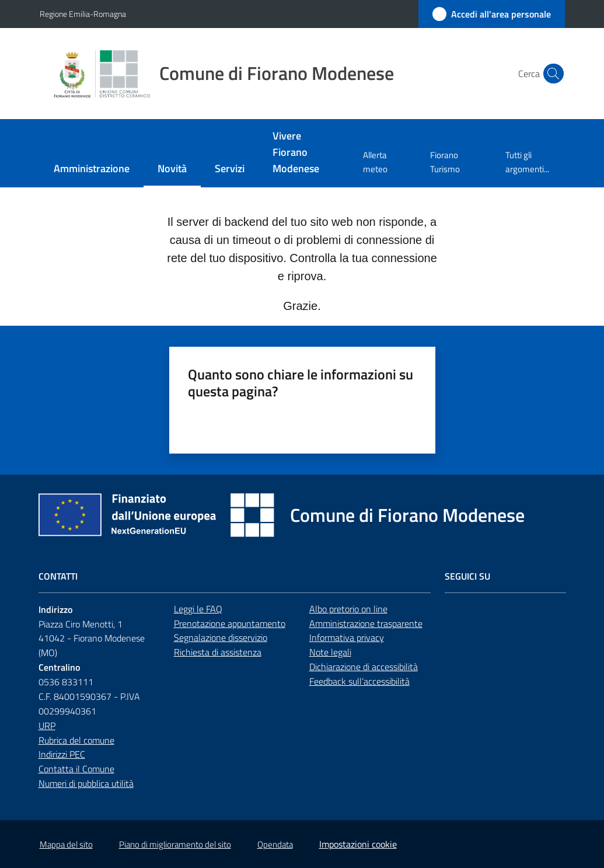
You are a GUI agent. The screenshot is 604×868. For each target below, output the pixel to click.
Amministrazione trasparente (366, 623)
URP (47, 726)
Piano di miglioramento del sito (175, 844)
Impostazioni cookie (358, 844)
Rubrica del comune (76, 740)
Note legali (330, 652)
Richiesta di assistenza (218, 652)
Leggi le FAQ (198, 609)
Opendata (275, 844)
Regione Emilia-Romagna (83, 14)
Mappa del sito (66, 844)
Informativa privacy (347, 637)
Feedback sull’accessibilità (359, 681)
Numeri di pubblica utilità (86, 783)
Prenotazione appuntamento (230, 623)
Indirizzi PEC (62, 754)
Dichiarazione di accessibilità (364, 667)
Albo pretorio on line (348, 609)
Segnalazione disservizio (221, 637)
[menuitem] (92, 170)
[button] (551, 74)
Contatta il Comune (76, 769)
